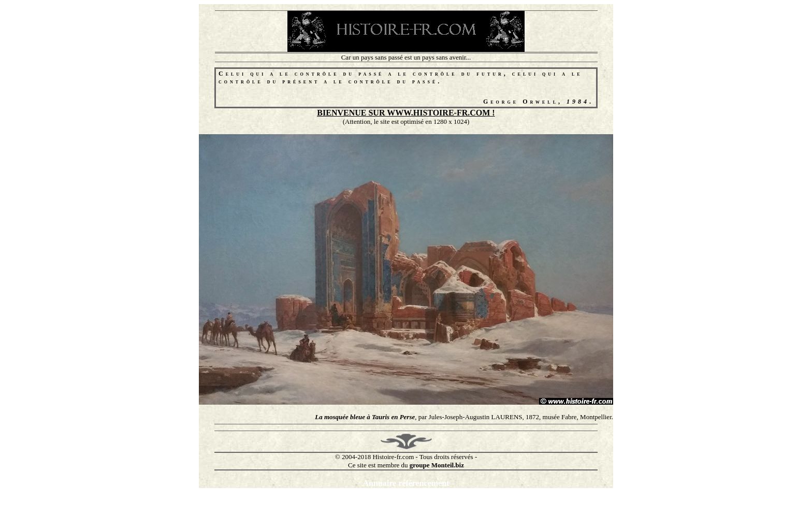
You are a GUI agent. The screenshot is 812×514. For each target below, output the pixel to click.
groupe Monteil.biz (437, 465)
